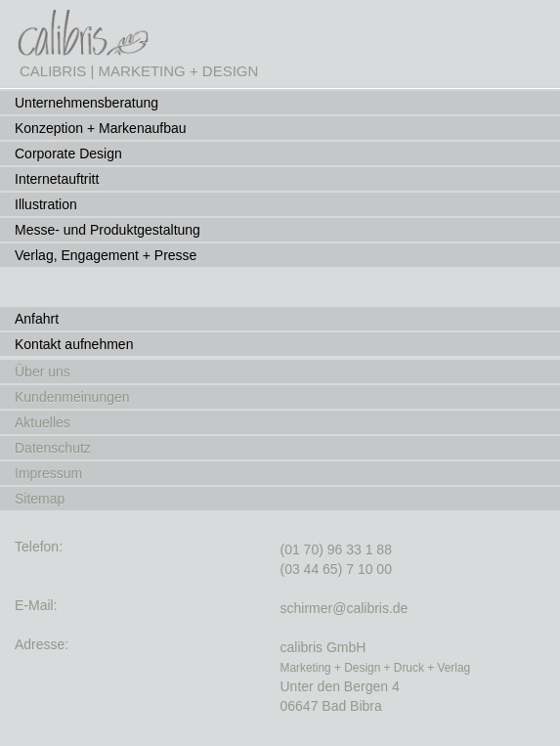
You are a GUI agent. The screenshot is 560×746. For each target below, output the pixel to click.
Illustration (46, 204)
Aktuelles (43, 422)
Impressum (48, 473)
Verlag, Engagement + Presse (106, 255)
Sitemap (40, 499)
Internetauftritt (57, 179)
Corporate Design (68, 154)
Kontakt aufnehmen (74, 344)
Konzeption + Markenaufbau (101, 128)
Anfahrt (37, 319)
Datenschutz (53, 448)
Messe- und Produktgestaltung (108, 230)
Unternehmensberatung (86, 103)
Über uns (43, 372)
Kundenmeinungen (72, 397)
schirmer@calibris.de (345, 608)
